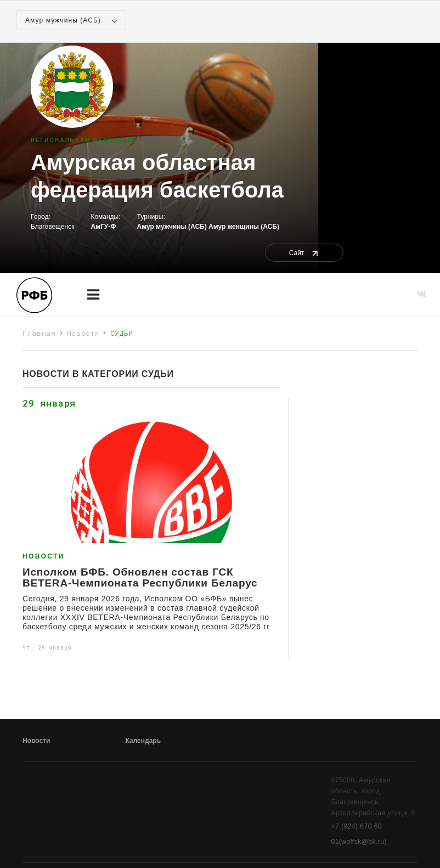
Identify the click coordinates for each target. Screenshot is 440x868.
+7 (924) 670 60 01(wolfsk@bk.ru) (359, 834)
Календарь (143, 741)
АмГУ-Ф (103, 227)
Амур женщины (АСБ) (244, 227)
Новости (83, 333)
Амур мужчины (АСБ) (172, 227)
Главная (39, 333)
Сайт (304, 253)
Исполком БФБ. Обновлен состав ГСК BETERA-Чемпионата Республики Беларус (140, 578)
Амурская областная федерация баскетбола (157, 176)
